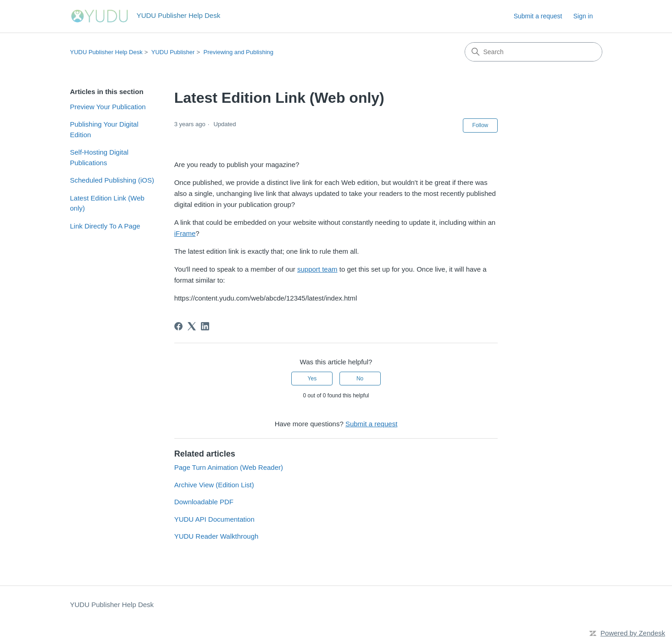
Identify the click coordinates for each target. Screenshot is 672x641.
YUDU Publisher (173, 52)
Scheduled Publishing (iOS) (112, 180)
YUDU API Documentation (214, 519)
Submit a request (538, 16)
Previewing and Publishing (239, 52)
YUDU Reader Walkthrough (217, 536)
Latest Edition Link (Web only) (107, 203)
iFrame (185, 233)
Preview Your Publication (108, 107)
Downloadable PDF (204, 502)
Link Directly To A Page (105, 226)
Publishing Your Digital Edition (104, 129)
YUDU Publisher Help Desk (106, 52)
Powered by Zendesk (633, 633)
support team (317, 269)
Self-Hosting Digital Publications (100, 157)
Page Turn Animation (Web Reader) (229, 467)
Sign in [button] (583, 16)
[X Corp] (192, 326)
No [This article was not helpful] (360, 379)
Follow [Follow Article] (480, 125)
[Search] (533, 52)
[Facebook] (178, 326)
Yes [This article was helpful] (312, 379)
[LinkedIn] (205, 326)
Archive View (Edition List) (214, 485)
